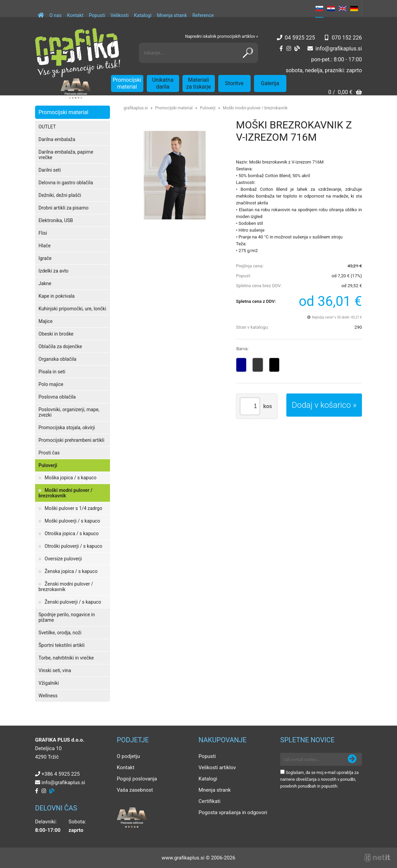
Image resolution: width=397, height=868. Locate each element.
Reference (203, 15)
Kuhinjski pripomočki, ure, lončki (72, 309)
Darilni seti (50, 170)
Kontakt (75, 15)
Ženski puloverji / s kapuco (73, 602)
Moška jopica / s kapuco (70, 478)
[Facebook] (281, 49)
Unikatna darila (163, 83)
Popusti (97, 15)
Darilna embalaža (57, 139)
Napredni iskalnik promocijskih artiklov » (222, 36)
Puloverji (48, 465)
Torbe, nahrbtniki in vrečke (66, 658)
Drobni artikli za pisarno (63, 208)
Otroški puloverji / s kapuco (74, 546)
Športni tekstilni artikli (61, 645)
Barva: (242, 349)
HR (331, 9)
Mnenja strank (172, 15)
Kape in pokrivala (57, 296)
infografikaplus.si (339, 49)
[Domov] (41, 12)
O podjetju (128, 756)
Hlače (45, 246)
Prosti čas (49, 453)
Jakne (45, 283)
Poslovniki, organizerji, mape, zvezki (69, 412)
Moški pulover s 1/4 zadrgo (73, 508)
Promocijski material (127, 83)
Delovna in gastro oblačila (66, 183)
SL (319, 9)
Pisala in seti (52, 372)
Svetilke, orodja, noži (60, 633)
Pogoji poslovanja (137, 779)
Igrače (45, 258)
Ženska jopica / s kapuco (71, 571)
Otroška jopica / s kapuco (72, 533)
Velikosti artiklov (217, 768)
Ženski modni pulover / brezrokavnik (66, 587)
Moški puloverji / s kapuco (72, 521)
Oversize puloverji (63, 559)
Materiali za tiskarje (199, 83)
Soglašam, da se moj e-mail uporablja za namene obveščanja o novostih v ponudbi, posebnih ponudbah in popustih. (319, 779)
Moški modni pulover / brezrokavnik (65, 493)
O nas (55, 15)
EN (343, 9)
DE (354, 9)
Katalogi (143, 15)
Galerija (270, 83)
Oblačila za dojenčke (60, 346)
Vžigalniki (49, 683)
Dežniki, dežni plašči (60, 195)
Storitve (234, 83)
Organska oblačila (57, 359)
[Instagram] (289, 49)
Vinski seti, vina (55, 670)
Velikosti (119, 15)
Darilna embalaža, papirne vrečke (66, 155)
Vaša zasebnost (135, 790)
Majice (45, 321)
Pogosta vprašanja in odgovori (233, 812)
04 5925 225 (300, 38)
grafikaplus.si (136, 108)
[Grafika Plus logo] (78, 53)
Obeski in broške (56, 334)
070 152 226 (347, 38)
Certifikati (209, 801)
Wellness (48, 696)
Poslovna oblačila (57, 397)
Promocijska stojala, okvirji (67, 428)
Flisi (43, 233)
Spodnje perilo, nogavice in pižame (67, 617)
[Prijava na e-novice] (352, 759)
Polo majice (51, 384)
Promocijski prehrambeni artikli (71, 440)
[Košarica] (345, 93)
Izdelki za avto (53, 271)
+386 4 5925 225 (61, 774)
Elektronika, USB (56, 220)
